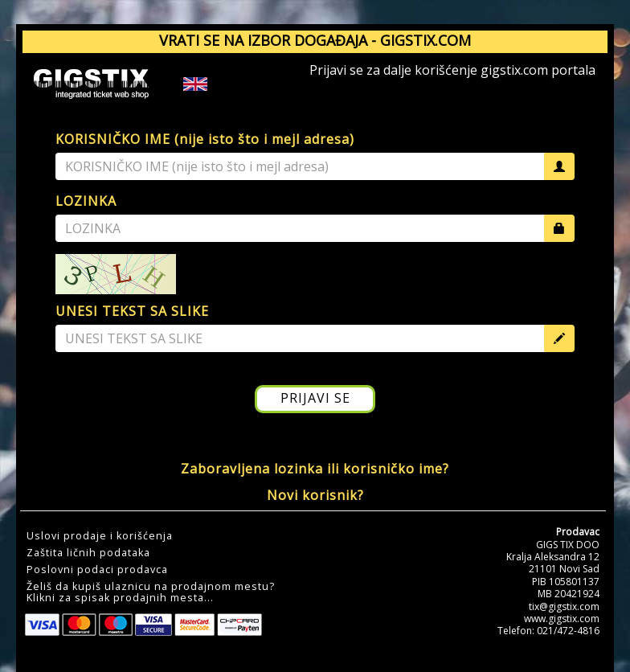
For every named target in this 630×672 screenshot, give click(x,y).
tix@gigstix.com (564, 606)
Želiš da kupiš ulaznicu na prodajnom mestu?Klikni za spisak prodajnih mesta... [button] (151, 592)
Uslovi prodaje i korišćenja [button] (100, 536)
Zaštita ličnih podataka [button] (88, 553)
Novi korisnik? (315, 495)
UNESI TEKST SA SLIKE (132, 311)
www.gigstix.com (562, 619)
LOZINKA (86, 201)
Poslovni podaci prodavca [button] (97, 570)
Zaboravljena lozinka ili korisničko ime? (315, 469)
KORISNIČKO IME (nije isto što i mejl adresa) (205, 139)
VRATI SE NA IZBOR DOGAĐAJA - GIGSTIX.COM (315, 40)
